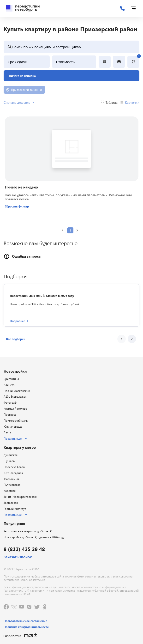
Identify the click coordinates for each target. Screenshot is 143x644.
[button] (16, 339)
